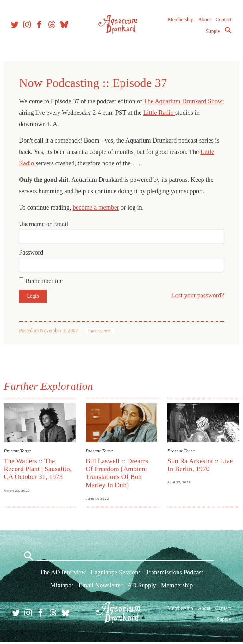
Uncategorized (101, 331)
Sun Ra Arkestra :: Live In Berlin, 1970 (200, 464)
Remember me (45, 281)
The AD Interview (63, 574)
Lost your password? (196, 295)
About (204, 22)
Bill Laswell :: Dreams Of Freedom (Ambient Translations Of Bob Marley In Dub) (117, 472)
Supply (213, 34)
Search (228, 33)
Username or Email (45, 224)
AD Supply (142, 587)
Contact (223, 22)
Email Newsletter (100, 587)
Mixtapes (62, 587)
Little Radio (178, 113)
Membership (180, 22)
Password (32, 252)
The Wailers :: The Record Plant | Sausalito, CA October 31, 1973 (39, 468)
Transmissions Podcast (174, 574)
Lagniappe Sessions (116, 574)
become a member (97, 207)
